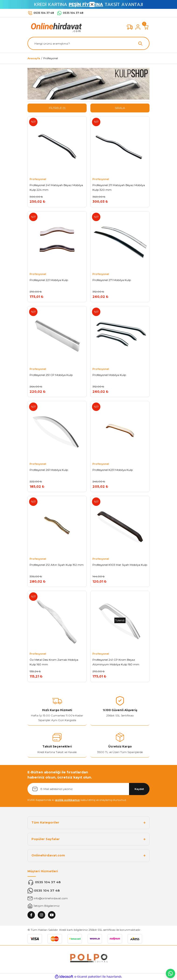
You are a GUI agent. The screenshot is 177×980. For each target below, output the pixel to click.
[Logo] (55, 27)
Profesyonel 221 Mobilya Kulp (49, 280)
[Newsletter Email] (88, 789)
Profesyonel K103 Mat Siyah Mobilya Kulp (120, 565)
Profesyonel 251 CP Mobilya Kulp (51, 375)
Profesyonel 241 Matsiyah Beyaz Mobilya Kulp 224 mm (56, 187)
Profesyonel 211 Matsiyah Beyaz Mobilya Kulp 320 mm (119, 187)
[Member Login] (138, 27)
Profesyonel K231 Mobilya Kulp (113, 470)
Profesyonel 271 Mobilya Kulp (112, 280)
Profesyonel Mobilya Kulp (109, 375)
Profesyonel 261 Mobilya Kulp (49, 470)
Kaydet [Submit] (139, 789)
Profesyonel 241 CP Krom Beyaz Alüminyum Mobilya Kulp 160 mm (116, 662)
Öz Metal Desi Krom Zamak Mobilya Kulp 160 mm (54, 662)
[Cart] (146, 27)
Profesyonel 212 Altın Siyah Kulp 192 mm (57, 565)
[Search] (88, 43)
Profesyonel (51, 58)
